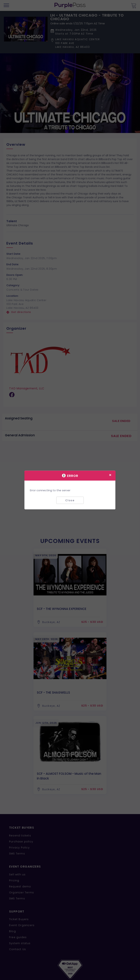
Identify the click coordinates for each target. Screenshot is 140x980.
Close (70, 500)
